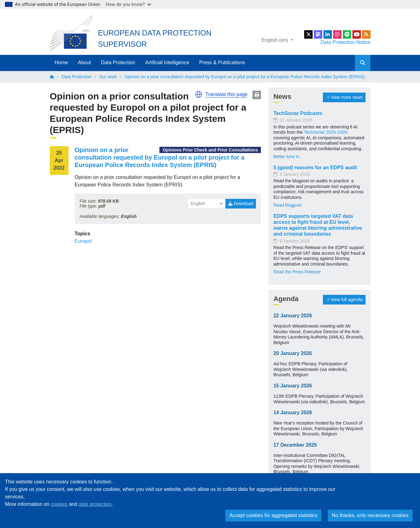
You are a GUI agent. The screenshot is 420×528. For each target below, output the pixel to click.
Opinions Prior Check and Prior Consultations (210, 150)
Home (61, 62)
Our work (108, 77)
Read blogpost (287, 205)
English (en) (276, 40)
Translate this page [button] (227, 94)
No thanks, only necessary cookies (370, 515)
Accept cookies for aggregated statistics (273, 515)
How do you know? (129, 4)
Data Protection (118, 62)
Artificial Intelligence (167, 62)
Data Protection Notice (345, 42)
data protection (95, 504)
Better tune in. (287, 156)
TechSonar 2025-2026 (325, 132)
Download (241, 204)
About (84, 62)
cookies (59, 504)
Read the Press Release (297, 272)
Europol (83, 241)
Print (257, 95)
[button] (199, 94)
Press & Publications (222, 62)
